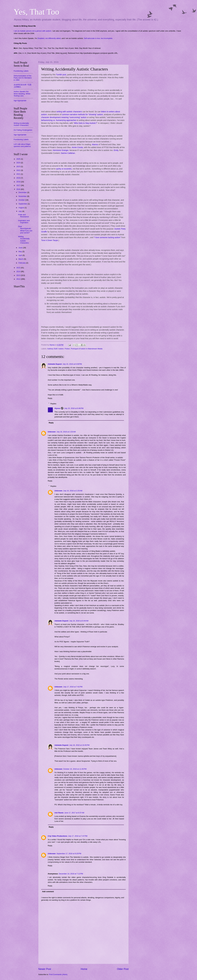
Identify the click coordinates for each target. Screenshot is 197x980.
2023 (19, 166)
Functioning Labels (21, 71)
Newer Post (45, 969)
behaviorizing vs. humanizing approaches (59, 120)
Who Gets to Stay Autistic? (86, 123)
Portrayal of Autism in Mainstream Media (87, 349)
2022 (19, 170)
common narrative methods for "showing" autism (82, 114)
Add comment (48, 892)
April (20, 255)
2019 (19, 178)
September (23, 204)
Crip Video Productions (58, 836)
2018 (19, 182)
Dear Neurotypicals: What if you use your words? (25, 230)
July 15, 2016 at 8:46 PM (74, 408)
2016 (19, 189)
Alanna (95, 144)
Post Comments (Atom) (58, 974)
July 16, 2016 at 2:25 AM (66, 432)
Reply (50, 398)
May (20, 251)
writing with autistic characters (69, 112)
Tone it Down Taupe (50, 240)
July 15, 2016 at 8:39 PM (72, 364)
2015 (19, 268)
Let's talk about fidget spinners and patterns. (22, 145)
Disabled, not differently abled (49, 38)
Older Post (123, 969)
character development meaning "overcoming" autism (64, 117)
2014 (19, 271)
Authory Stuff (52, 349)
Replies (53, 404)
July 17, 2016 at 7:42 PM (73, 687)
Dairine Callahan (68, 153)
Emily (116, 150)
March (21, 259)
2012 (19, 279)
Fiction (67, 349)
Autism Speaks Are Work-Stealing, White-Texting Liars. (22, 94)
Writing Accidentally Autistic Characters (21, 124)
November (23, 196)
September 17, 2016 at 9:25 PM (69, 854)
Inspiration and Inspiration (24, 222)
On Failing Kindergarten (23, 130)
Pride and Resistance (23, 216)
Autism (61, 349)
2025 (19, 159)
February (22, 263)
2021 (19, 174)
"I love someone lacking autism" (107, 237)
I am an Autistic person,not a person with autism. (33, 31)
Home (84, 969)
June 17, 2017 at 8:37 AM (74, 813)
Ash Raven (59, 813)
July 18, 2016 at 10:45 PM (79, 745)
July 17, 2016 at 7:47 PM (78, 836)
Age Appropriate (20, 101)
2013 (19, 275)
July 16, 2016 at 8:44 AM (79, 621)
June (21, 248)
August (21, 208)
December (23, 192)
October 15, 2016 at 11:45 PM (75, 769)
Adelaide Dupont (55, 364)
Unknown (52, 432)
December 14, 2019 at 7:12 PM (71, 874)
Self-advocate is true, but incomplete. (98, 38)
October (22, 200)
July (20, 211)
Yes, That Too (36, 12)
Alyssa (57, 408)
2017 (19, 185)
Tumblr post (61, 75)
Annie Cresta (77, 147)
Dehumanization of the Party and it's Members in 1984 (23, 78)
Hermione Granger (61, 150)
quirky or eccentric (64, 169)
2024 (19, 163)
